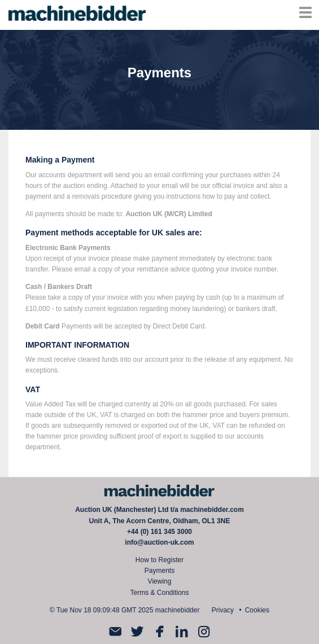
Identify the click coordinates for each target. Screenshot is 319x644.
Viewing (160, 581)
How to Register (159, 560)
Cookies (257, 610)
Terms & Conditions (159, 593)
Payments (159, 571)
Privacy (223, 610)
